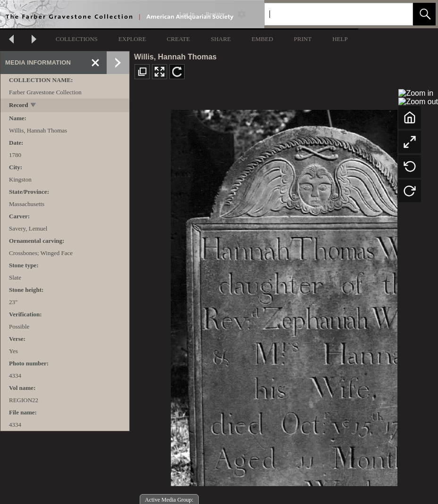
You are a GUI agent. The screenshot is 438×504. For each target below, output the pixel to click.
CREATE (178, 39)
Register (215, 14)
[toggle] (34, 106)
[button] (424, 14)
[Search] (328, 14)
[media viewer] (284, 295)
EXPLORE (132, 39)
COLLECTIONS (77, 39)
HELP (340, 39)
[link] (398, 14)
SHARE (221, 39)
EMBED (262, 39)
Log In (187, 14)
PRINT (303, 39)
